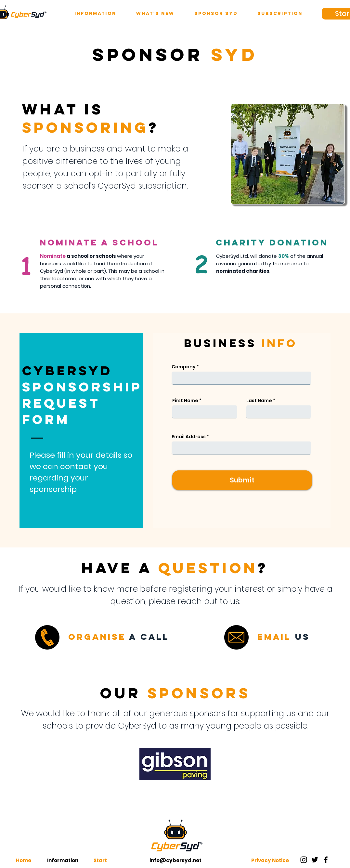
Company (184, 367)
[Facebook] (326, 860)
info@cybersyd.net (175, 860)
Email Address (189, 437)
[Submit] (242, 480)
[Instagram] (304, 860)
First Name (185, 401)
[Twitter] (315, 860)
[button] (95, 14)
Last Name (259, 401)
